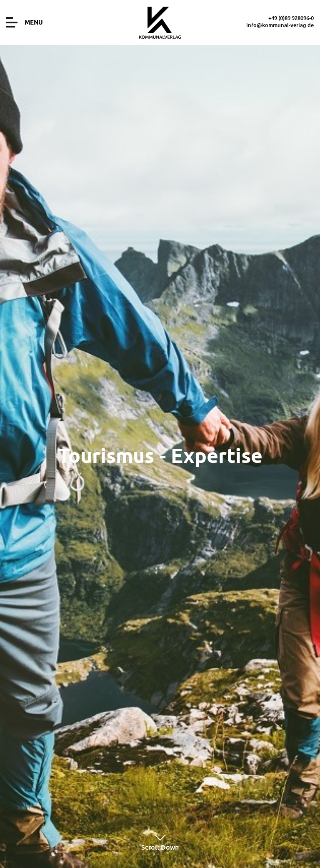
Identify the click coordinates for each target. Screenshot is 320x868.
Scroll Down (160, 842)
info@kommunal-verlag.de (280, 25)
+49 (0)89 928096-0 (291, 18)
